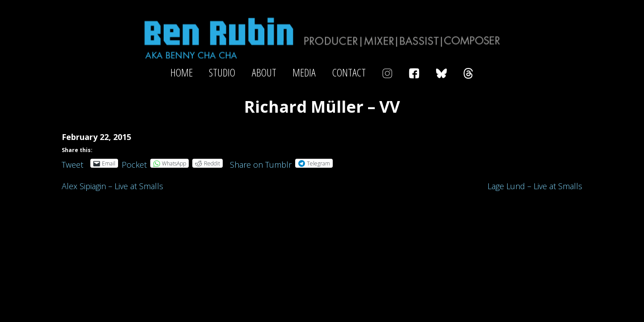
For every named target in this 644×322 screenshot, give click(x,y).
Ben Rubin (322, 37)
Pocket (134, 165)
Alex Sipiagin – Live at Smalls (112, 186)
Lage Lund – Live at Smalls (535, 186)
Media (304, 72)
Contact (349, 72)
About (264, 72)
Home (182, 72)
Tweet (72, 163)
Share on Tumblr (261, 163)
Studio (222, 72)
